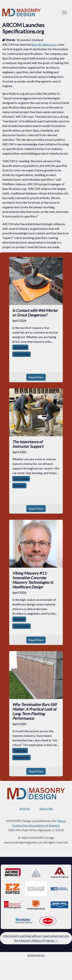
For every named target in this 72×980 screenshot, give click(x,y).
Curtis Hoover (21, 479)
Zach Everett (20, 347)
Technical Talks (22, 354)
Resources (19, 485)
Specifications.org (44, 44)
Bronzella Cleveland (30, 40)
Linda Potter (20, 751)
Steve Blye (19, 619)
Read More (36, 377)
